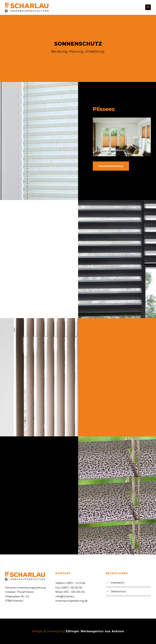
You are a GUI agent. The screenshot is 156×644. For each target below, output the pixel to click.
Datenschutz (118, 591)
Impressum (118, 583)
